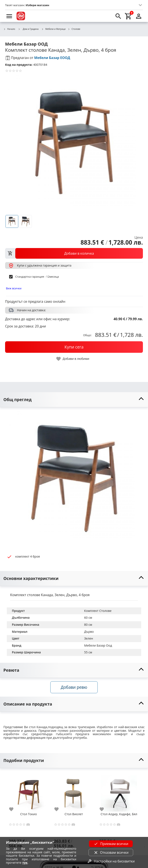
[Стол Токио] (29, 792)
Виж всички (14, 288)
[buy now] (74, 347)
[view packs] (74, 253)
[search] (118, 16)
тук (25, 863)
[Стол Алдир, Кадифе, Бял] (119, 792)
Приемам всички (111, 844)
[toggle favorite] (73, 359)
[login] (139, 16)
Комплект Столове (98, 611)
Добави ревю (74, 687)
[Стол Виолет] (74, 792)
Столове (74, 29)
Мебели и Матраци (54, 29)
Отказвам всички (111, 852)
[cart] (128, 16)
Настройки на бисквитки (111, 861)
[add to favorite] (14, 809)
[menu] (9, 16)
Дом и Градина (28, 29)
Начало (9, 29)
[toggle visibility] (74, 400)
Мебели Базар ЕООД (52, 58)
